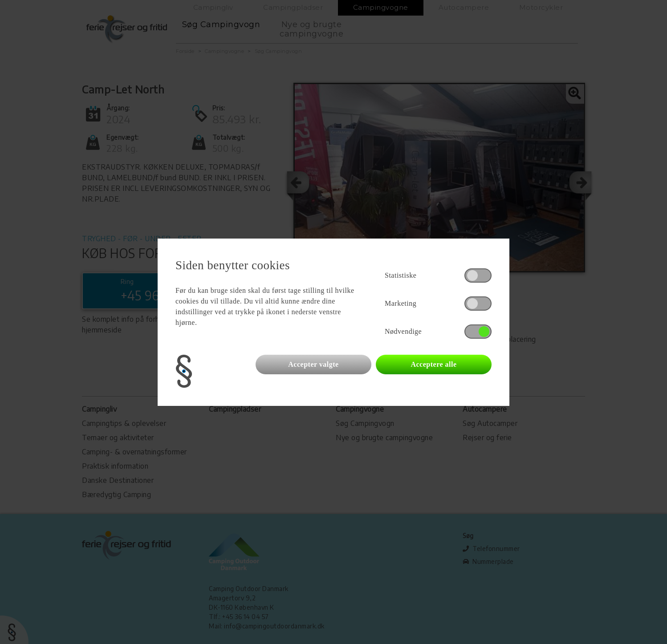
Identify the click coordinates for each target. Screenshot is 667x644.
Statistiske (401, 275)
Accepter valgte (313, 364)
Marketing (401, 303)
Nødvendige (403, 331)
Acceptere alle (433, 364)
